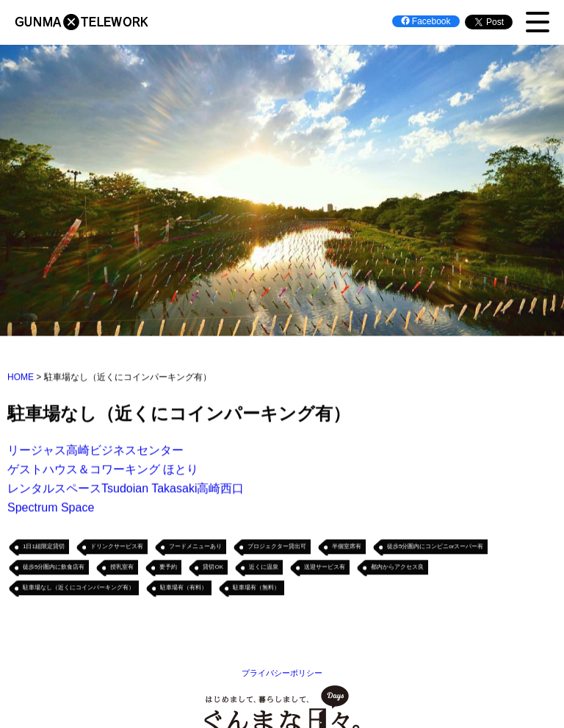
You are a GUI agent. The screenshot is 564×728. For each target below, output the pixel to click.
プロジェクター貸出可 (277, 548)
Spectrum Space (51, 509)
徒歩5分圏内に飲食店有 (54, 568)
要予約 (168, 568)
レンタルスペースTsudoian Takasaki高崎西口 (126, 490)
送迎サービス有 (325, 568)
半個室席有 (347, 548)
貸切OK (213, 568)
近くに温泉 (264, 568)
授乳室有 (122, 568)
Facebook (426, 21)
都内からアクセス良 (397, 568)
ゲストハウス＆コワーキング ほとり (103, 471)
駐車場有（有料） (184, 589)
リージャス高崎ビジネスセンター (95, 451)
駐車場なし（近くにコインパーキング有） (79, 589)
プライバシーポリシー (282, 673)
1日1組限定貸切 (44, 548)
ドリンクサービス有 (117, 548)
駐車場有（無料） (256, 589)
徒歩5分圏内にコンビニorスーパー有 (435, 548)
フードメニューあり (195, 548)
